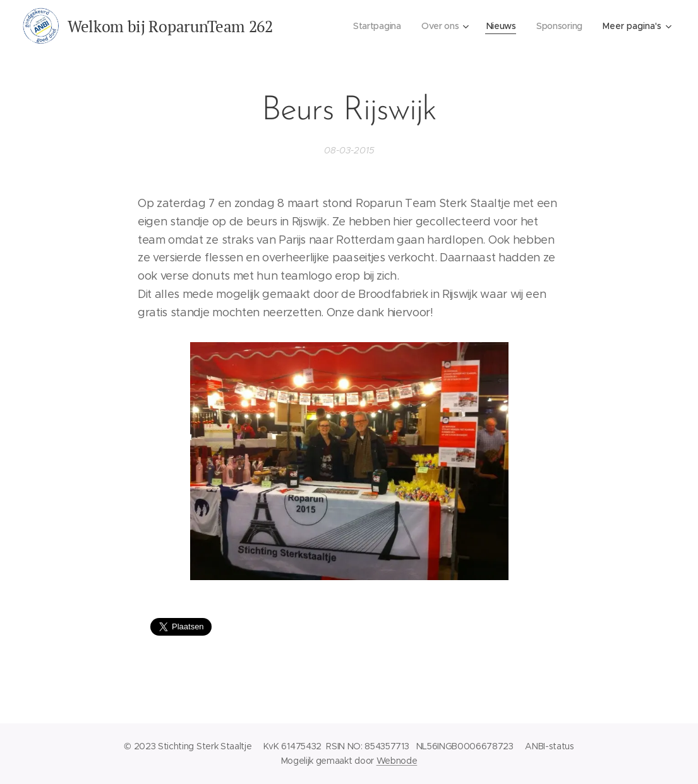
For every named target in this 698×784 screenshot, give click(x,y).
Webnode (397, 761)
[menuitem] (376, 26)
